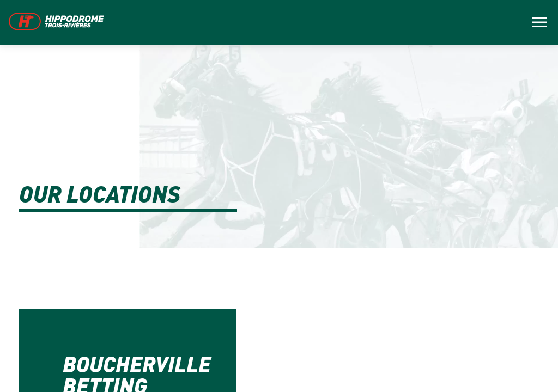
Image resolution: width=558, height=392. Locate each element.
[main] (279, 196)
